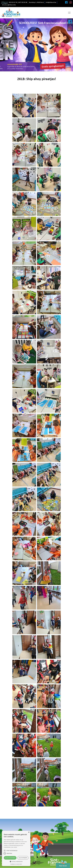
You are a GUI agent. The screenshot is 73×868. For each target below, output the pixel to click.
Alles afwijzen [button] (23, 858)
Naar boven (63, 865)
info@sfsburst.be (51, 2)
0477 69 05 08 (23, 2)
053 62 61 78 (13, 2)
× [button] (29, 832)
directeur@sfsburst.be (9, 5)
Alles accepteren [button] (10, 858)
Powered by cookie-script (16, 864)
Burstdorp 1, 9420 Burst (36, 2)
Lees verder (14, 847)
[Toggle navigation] (69, 13)
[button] (16, 861)
